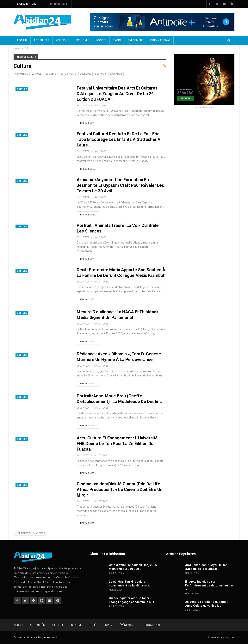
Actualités (41, 40)
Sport (117, 40)
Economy (101, 74)
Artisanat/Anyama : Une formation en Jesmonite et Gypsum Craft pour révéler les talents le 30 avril (120, 185)
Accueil (22, 40)
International (160, 40)
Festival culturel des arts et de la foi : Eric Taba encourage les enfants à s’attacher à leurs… (119, 139)
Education (116, 74)
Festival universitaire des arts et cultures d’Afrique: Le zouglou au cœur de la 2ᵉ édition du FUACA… (117, 94)
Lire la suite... (88, 123)
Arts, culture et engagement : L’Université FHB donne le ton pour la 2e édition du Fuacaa (117, 444)
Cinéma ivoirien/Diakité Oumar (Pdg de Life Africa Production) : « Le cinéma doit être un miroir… (120, 489)
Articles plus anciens (30, 533)
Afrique (37, 74)
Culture (22, 89)
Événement (136, 40)
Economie (82, 40)
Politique (62, 40)
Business (51, 74)
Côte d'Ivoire (68, 74)
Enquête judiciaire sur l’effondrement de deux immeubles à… (209, 585)
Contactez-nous (58, 4)
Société (101, 40)
